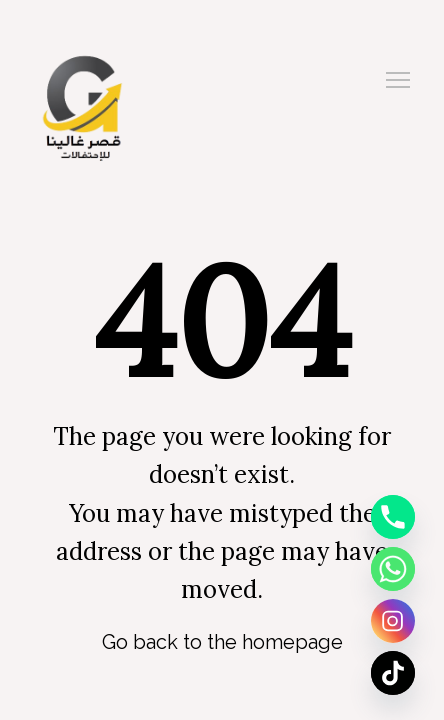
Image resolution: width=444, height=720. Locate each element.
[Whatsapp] (393, 569)
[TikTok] (393, 673)
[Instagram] (393, 621)
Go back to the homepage (222, 642)
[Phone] (393, 517)
